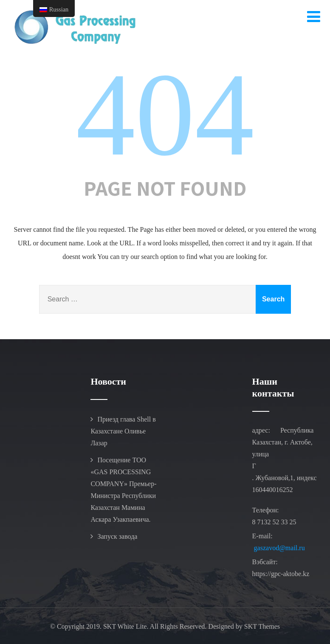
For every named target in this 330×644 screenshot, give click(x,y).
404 (165, 114)
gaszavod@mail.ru (279, 548)
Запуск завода (117, 536)
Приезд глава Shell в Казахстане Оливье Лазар (123, 431)
